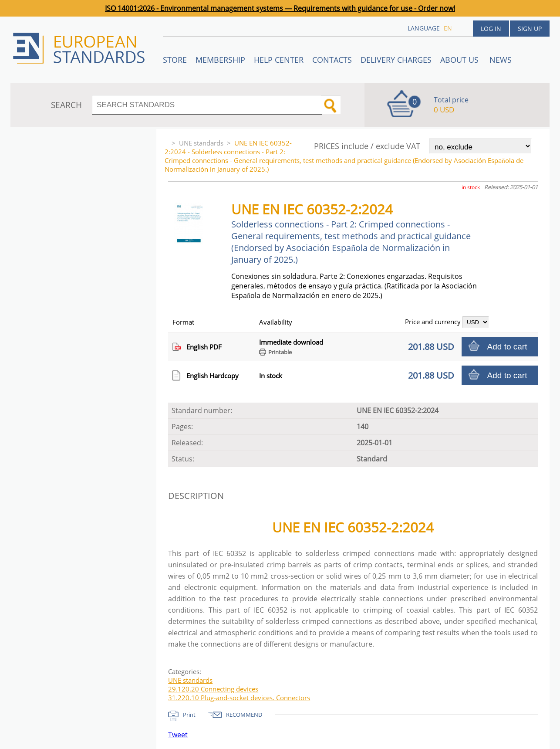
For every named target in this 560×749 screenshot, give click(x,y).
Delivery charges (396, 60)
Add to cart (507, 347)
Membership (220, 60)
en (448, 28)
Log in (491, 29)
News (501, 60)
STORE (175, 60)
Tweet (178, 735)
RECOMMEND (244, 715)
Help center (279, 60)
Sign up (530, 29)
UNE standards (201, 143)
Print (189, 715)
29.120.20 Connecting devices (213, 689)
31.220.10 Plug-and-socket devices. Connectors (239, 698)
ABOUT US (460, 60)
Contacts (332, 60)
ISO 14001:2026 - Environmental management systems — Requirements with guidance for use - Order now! (280, 8)
